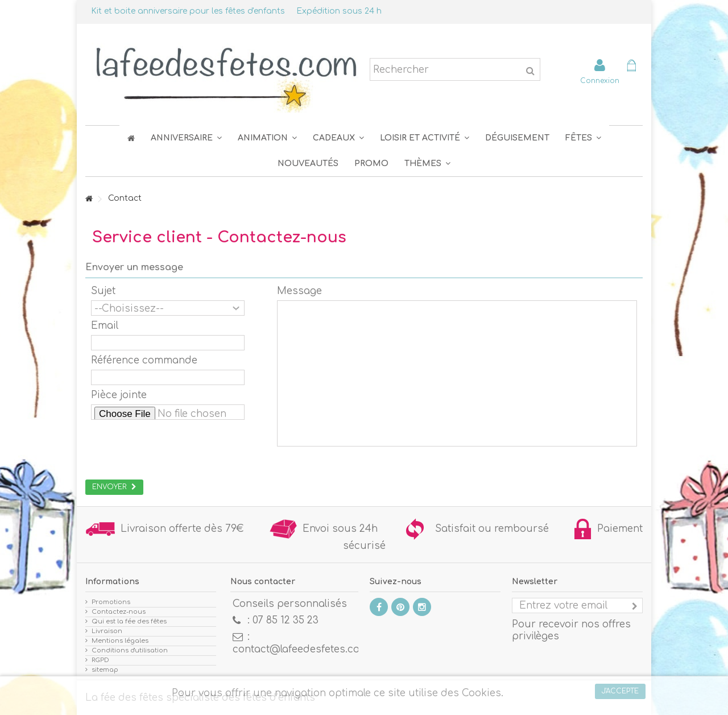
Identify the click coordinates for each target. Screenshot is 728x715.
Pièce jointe (119, 395)
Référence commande (144, 360)
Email (105, 326)
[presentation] (177, 446)
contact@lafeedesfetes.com (301, 649)
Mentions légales (120, 641)
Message (299, 291)
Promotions (111, 602)
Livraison (107, 631)
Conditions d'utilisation (130, 650)
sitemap (105, 670)
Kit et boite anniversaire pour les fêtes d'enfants (188, 11)
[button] (583, 138)
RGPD (100, 660)
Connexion (600, 80)
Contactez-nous (119, 612)
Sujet (103, 291)
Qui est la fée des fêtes (129, 621)
